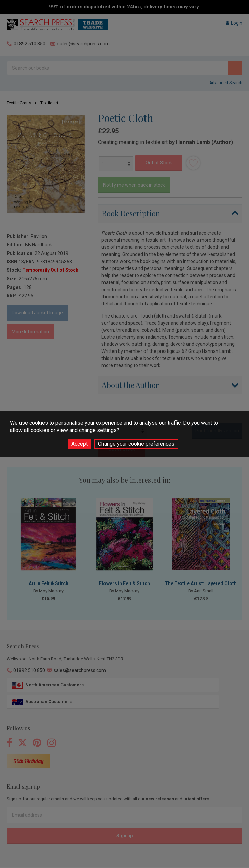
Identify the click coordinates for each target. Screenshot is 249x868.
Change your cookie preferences (136, 444)
